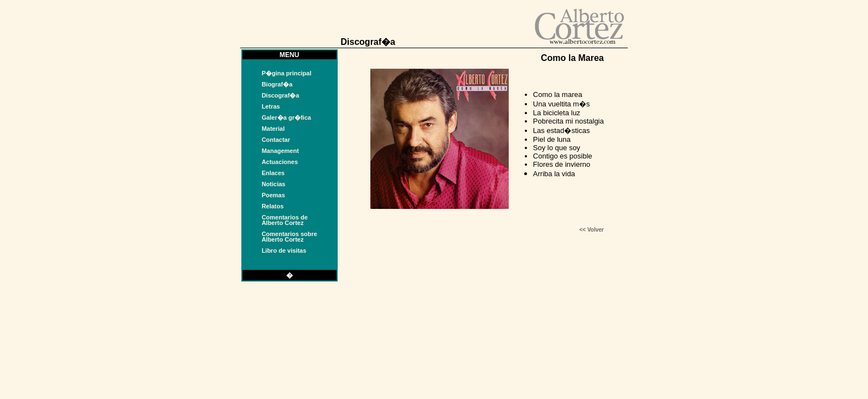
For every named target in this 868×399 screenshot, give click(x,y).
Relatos (273, 206)
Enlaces (273, 173)
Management (280, 151)
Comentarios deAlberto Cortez (285, 220)
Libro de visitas (284, 250)
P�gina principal (287, 73)
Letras (271, 106)
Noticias (274, 184)
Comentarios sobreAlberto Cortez (290, 237)
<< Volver (591, 230)
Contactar (276, 140)
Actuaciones (280, 162)
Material (273, 129)
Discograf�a (281, 95)
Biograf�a (277, 84)
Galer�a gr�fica (286, 117)
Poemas (273, 195)
